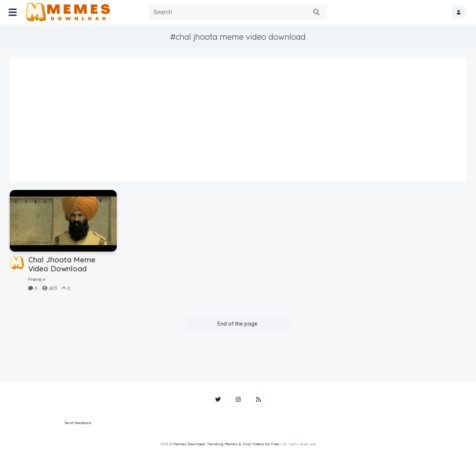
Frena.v (37, 279)
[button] (459, 12)
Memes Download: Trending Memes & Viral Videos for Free (226, 444)
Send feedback (78, 423)
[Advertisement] (238, 122)
